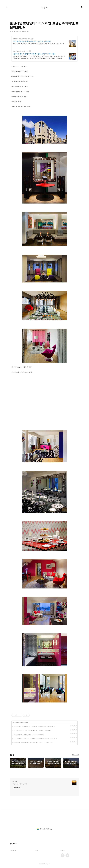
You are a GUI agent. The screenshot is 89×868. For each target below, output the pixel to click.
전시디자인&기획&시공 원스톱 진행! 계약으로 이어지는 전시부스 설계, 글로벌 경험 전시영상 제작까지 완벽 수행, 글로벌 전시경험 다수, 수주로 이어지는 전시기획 (39, 57)
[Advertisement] (44, 388)
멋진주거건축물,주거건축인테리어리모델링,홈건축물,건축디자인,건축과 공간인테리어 (33, 727)
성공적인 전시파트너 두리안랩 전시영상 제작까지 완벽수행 (34, 54)
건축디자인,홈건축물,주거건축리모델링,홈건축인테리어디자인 (27, 735)
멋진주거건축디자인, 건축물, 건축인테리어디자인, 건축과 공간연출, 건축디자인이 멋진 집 (34, 739)
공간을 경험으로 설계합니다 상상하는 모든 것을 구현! (32, 41)
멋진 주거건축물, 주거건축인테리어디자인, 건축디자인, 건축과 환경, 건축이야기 (31, 743)
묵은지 (15, 782)
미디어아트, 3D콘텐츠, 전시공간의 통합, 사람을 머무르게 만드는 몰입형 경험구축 (39, 44)
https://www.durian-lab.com (21, 51)
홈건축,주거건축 (16, 722)
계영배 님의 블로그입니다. (20, 784)
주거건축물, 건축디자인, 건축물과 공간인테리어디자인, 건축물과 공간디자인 (31, 731)
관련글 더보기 (76, 755)
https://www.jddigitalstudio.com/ (22, 39)
